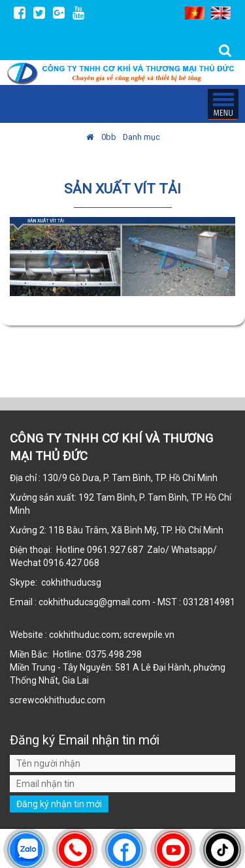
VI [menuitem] (195, 13)
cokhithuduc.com (71, 700)
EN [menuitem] (221, 13)
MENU (223, 104)
